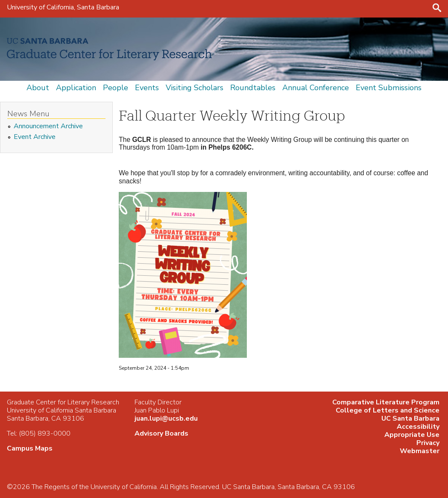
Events (147, 88)
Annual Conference (316, 88)
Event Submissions (389, 88)
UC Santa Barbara (410, 418)
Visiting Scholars (195, 88)
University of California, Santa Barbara (63, 7)
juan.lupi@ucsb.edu (166, 418)
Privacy (428, 443)
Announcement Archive (48, 126)
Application (76, 88)
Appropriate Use (412, 435)
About (38, 88)
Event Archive (35, 137)
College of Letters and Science (388, 410)
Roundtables (253, 88)
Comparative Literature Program (386, 402)
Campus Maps (30, 448)
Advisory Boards (161, 433)
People (116, 88)
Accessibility (418, 427)
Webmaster (420, 451)
